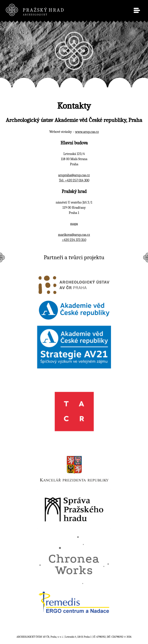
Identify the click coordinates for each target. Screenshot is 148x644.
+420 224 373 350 (74, 240)
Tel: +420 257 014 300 (74, 180)
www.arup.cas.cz (87, 132)
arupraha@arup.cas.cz (74, 175)
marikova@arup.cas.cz (74, 235)
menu (137, 10)
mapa (74, 224)
